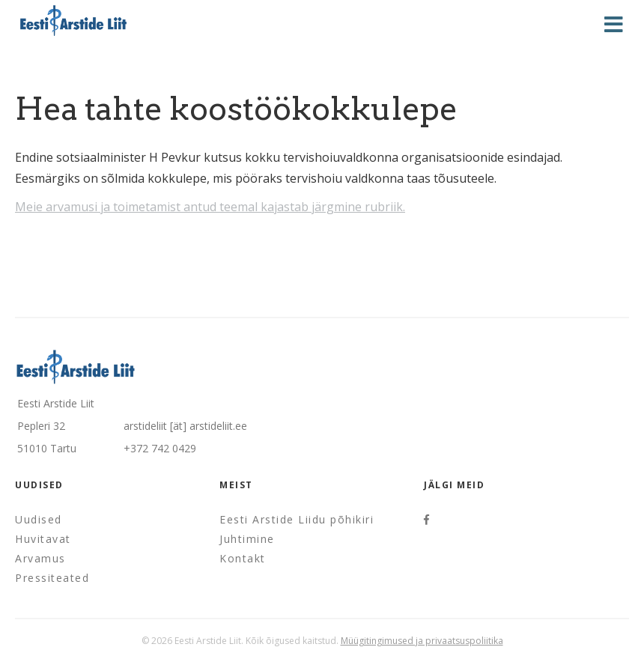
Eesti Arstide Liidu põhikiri (297, 519)
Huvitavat (43, 539)
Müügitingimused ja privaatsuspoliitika (422, 641)
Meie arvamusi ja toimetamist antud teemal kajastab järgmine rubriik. (210, 207)
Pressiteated (52, 578)
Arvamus (40, 558)
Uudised (39, 519)
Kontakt (243, 558)
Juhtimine (247, 539)
